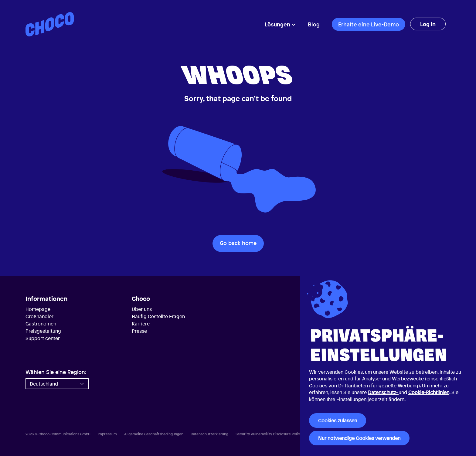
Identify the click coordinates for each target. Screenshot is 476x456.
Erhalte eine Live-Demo (369, 24)
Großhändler (39, 316)
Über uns (142, 309)
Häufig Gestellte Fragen (158, 316)
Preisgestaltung (43, 331)
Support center (43, 338)
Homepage (38, 309)
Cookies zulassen (338, 420)
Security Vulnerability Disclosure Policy (269, 434)
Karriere (141, 324)
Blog (314, 24)
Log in (428, 24)
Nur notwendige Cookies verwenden (359, 438)
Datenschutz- (383, 392)
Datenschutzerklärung (209, 434)
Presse (139, 331)
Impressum (107, 434)
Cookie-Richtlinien (429, 392)
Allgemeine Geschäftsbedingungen (154, 434)
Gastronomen (41, 324)
